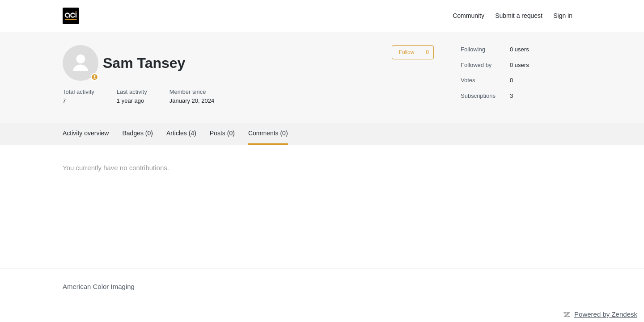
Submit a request (519, 16)
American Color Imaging (99, 286)
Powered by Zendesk (606, 314)
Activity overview (86, 133)
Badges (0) (137, 133)
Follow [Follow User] (407, 52)
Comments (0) (268, 133)
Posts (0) (222, 133)
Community (468, 16)
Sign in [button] (563, 16)
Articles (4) (181, 133)
